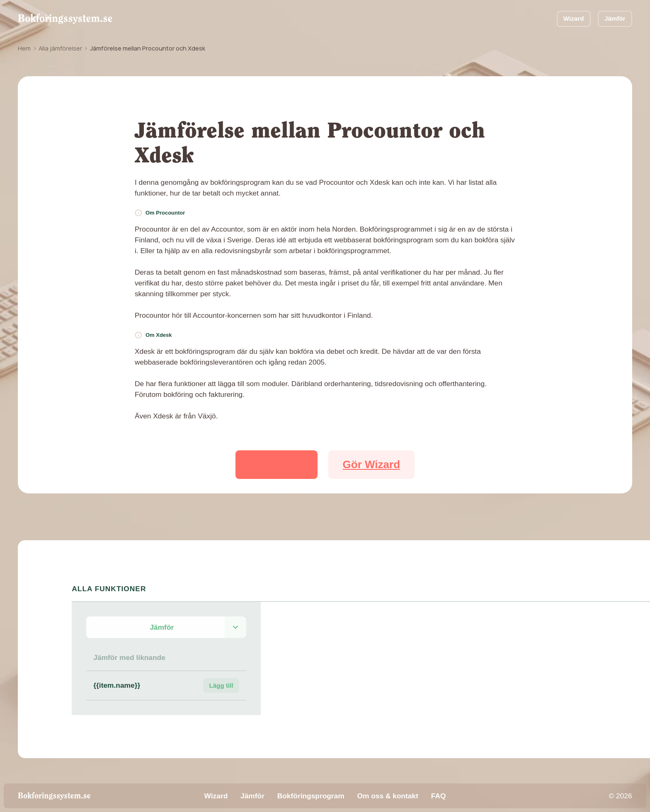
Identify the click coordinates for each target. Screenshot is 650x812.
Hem (24, 48)
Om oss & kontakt (387, 796)
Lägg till (221, 685)
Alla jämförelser (60, 48)
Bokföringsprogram (311, 796)
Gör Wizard (372, 464)
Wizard (574, 18)
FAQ (439, 796)
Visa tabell (276, 464)
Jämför (615, 18)
